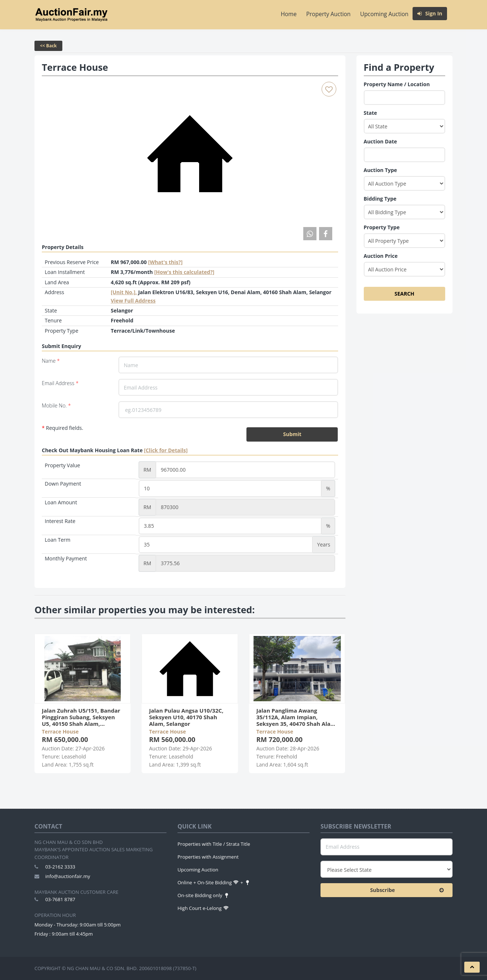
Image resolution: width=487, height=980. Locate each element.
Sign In (430, 13)
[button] (472, 967)
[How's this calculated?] (184, 272)
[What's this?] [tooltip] (165, 262)
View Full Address (133, 301)
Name (51, 361)
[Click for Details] (166, 450)
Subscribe (409, 890)
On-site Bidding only (204, 895)
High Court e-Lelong (203, 908)
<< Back (48, 46)
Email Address (60, 383)
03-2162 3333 (60, 867)
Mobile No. (56, 405)
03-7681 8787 (60, 899)
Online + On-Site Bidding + (214, 882)
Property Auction (328, 14)
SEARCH (404, 294)
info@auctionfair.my (67, 876)
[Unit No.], (124, 292)
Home (289, 14)
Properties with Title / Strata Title (214, 844)
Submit (292, 434)
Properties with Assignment (208, 857)
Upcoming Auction (384, 14)
